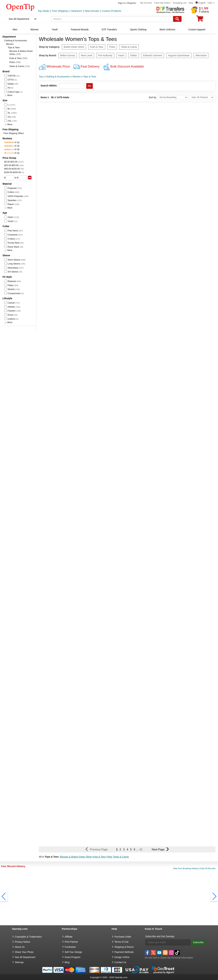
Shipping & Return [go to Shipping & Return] (124, 947)
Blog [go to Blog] (67, 962)
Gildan (134, 55)
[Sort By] (172, 97)
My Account (146, 3)
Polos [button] (109, 857)
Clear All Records (208, 868)
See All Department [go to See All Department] (25, 957)
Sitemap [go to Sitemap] (19, 962)
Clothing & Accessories (16, 40)
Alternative (201, 55)
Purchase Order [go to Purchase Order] (123, 937)
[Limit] (201, 97)
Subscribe (198, 942)
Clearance (76, 11)
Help (191, 3)
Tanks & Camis (20, 66)
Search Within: (49, 86)
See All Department (19, 19)
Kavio (121, 55)
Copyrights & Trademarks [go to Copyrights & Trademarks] (28, 937)
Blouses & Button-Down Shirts (21, 53)
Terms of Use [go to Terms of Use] (121, 942)
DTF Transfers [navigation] (109, 29)
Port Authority (105, 55)
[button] (205, 3)
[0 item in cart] (200, 20)
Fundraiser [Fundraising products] (70, 947)
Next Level (87, 55)
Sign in (122, 3)
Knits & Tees (18, 58)
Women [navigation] (35, 29)
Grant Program (73, 957)
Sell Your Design (73, 952)
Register (132, 3)
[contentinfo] (20, 7)
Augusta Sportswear (179, 55)
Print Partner (71, 942)
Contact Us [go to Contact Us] (120, 962)
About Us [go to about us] (20, 947)
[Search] (177, 19)
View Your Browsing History (186, 868)
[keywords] (112, 19)
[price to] (23, 178)
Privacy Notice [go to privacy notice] (22, 942)
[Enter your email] (168, 942)
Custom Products (111, 11)
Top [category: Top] (41, 77)
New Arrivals (92, 11)
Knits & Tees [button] (99, 857)
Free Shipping (60, 11)
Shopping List (180, 3)
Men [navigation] (15, 29)
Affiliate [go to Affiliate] (69, 937)
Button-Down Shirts (74, 47)
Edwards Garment (153, 55)
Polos (15, 62)
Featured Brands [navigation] (80, 29)
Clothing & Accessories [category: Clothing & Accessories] (57, 77)
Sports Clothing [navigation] (138, 29)
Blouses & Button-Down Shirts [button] (76, 857)
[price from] (10, 178)
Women (10, 44)
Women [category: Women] (76, 77)
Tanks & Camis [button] (121, 857)
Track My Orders (162, 3)
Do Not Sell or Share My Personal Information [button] (169, 958)
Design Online (122, 957)
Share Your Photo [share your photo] (24, 952)
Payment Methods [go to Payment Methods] (124, 952)
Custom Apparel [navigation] (197, 29)
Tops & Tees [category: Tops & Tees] (90, 77)
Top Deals (43, 11)
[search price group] (30, 178)
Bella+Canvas (68, 55)
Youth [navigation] (55, 29)
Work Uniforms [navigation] (167, 29)
